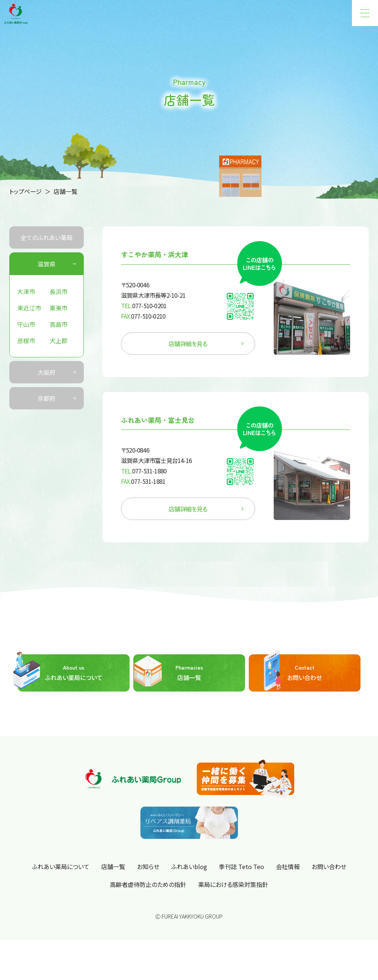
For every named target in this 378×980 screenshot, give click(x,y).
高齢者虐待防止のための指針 (148, 884)
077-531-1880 (144, 471)
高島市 (58, 324)
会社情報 (288, 866)
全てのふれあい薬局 (47, 237)
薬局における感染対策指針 (233, 884)
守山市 (26, 324)
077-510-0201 (144, 306)
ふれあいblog (189, 866)
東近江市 (29, 308)
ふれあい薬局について (60, 673)
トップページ (26, 191)
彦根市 (26, 341)
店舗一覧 (168, 673)
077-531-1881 (143, 481)
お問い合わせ (285, 673)
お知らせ (148, 866)
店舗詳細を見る (206, 344)
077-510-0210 (143, 316)
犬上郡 (58, 341)
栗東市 (58, 308)
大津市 (26, 291)
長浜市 (58, 291)
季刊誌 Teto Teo (242, 866)
